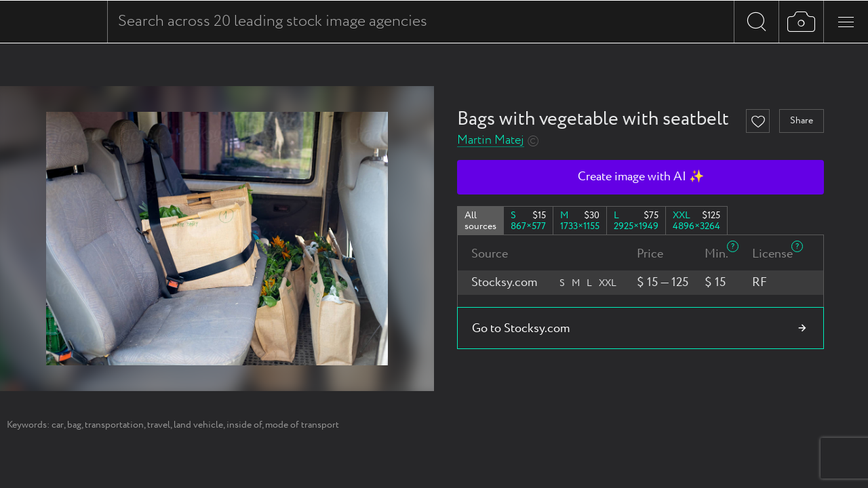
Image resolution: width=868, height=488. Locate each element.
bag (74, 425)
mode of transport (302, 425)
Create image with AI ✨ (641, 177)
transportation (114, 425)
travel (159, 425)
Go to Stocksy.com (521, 329)
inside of (244, 425)
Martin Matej (491, 141)
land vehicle (198, 425)
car (58, 425)
